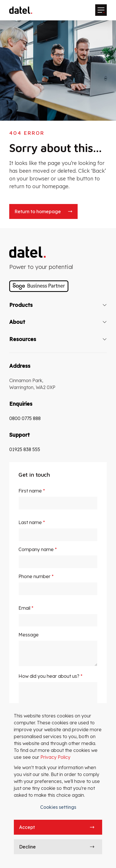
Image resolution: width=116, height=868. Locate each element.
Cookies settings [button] (58, 807)
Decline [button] (27, 847)
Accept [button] (27, 827)
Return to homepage (38, 211)
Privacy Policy (55, 757)
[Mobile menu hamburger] (101, 10)
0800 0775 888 (25, 418)
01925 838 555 (25, 449)
